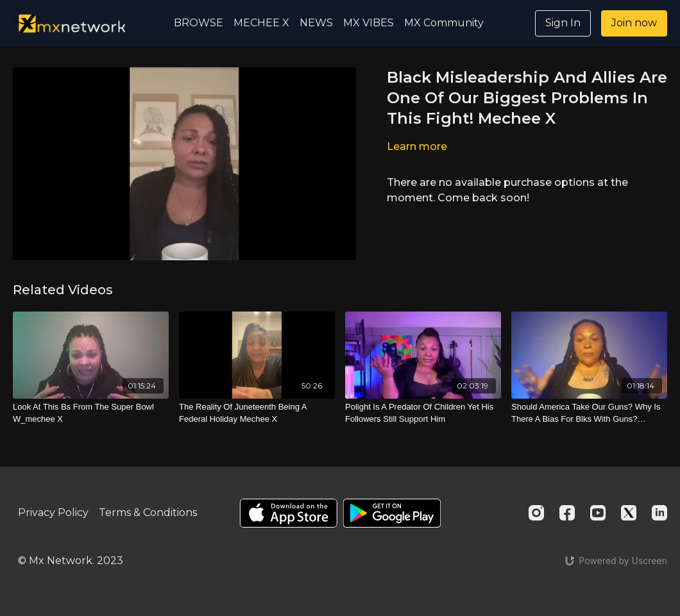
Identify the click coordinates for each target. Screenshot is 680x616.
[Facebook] (567, 513)
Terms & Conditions (148, 512)
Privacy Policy (53, 512)
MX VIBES (369, 23)
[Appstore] (288, 513)
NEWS (316, 23)
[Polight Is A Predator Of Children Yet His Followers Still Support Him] (423, 413)
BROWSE (199, 23)
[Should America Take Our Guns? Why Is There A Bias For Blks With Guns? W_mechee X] (589, 413)
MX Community (444, 23)
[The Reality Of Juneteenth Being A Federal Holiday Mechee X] (257, 413)
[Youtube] (598, 513)
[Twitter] (629, 513)
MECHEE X (261, 23)
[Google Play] (392, 513)
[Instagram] (536, 513)
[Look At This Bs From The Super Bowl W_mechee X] (91, 413)
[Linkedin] (659, 513)
